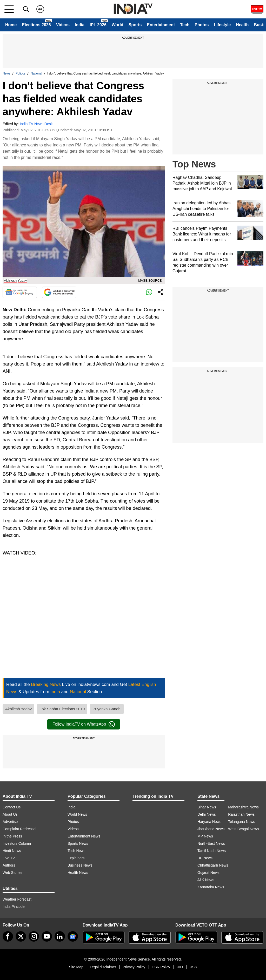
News (6, 73)
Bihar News (207, 807)
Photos (202, 25)
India (80, 25)
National (36, 73)
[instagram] (34, 936)
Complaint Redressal (19, 829)
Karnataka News (211, 887)
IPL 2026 (98, 25)
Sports (135, 25)
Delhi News (207, 814)
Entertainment (161, 25)
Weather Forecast (17, 899)
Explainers (76, 858)
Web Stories (12, 873)
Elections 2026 (36, 25)
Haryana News (209, 822)
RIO (180, 967)
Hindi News (12, 851)
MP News (205, 836)
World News (77, 814)
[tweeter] (21, 936)
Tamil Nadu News (212, 851)
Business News (80, 865)
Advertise (10, 822)
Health (242, 25)
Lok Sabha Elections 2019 (62, 709)
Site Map (76, 967)
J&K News (206, 880)
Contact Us (12, 807)
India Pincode (14, 907)
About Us (10, 814)
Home (11, 25)
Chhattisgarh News (213, 865)
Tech (185, 25)
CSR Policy (161, 967)
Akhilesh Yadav (18, 709)
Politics (21, 73)
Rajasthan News (241, 814)
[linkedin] (60, 936)
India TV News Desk (36, 124)
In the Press (12, 836)
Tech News (76, 851)
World (118, 25)
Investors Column (17, 843)
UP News (205, 858)
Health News (78, 873)
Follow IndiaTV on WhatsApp (84, 724)
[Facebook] (8, 936)
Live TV (9, 858)
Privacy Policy (134, 967)
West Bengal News (243, 829)
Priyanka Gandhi (107, 709)
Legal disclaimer (103, 967)
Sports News (78, 843)
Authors (9, 865)
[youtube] (47, 936)
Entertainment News (84, 836)
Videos (63, 25)
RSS (193, 967)
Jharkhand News (211, 829)
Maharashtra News (243, 807)
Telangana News (242, 822)
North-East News (211, 843)
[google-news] (73, 936)
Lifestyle (222, 25)
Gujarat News (208, 873)
